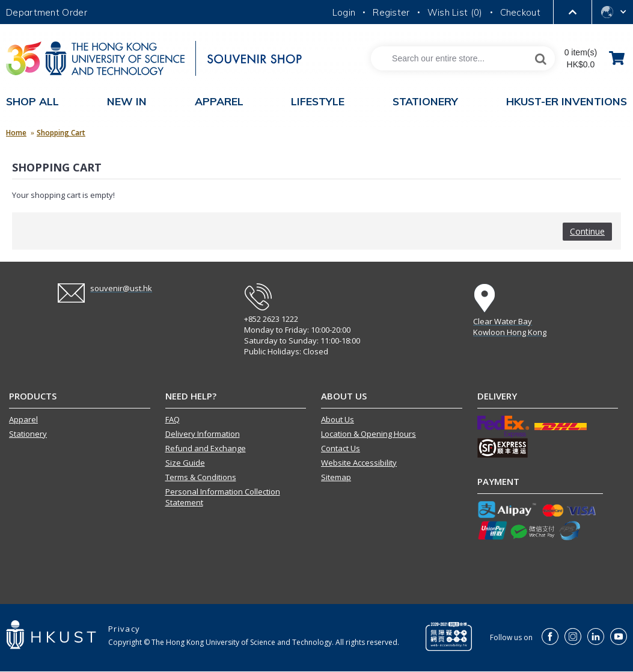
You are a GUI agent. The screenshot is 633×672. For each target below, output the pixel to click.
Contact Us (341, 448)
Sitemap (336, 477)
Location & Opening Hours (368, 434)
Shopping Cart (61, 133)
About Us (338, 419)
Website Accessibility (359, 463)
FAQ (173, 419)
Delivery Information (203, 434)
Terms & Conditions (201, 477)
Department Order (47, 12)
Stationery (28, 434)
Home (16, 133)
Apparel (23, 419)
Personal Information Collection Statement (223, 497)
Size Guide (185, 463)
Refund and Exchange (206, 448)
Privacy (124, 629)
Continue (587, 231)
